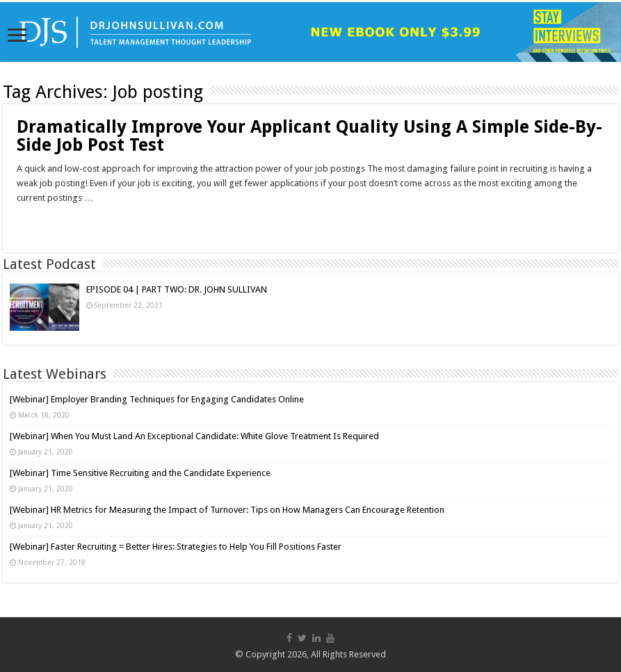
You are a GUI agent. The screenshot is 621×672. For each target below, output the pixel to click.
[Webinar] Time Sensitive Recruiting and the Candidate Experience (140, 473)
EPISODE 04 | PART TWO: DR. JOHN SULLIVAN (177, 289)
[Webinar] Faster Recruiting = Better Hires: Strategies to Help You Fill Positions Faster (176, 547)
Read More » (47, 222)
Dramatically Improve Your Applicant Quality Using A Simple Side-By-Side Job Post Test (309, 136)
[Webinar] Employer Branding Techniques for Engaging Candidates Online (157, 399)
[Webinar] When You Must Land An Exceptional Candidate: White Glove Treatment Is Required (194, 436)
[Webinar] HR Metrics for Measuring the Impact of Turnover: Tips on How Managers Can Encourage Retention (227, 510)
